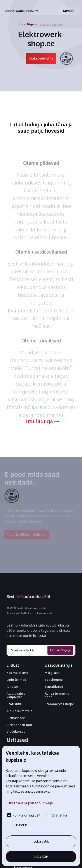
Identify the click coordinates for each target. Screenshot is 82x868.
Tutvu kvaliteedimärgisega (27, 536)
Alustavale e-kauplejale (17, 695)
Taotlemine (54, 680)
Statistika (14, 704)
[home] (21, 11)
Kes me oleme (17, 673)
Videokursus (16, 732)
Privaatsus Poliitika (19, 613)
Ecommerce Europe (59, 704)
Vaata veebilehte (41, 58)
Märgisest (52, 673)
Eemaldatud (54, 687)
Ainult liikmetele (19, 711)
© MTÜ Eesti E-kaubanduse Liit (27, 608)
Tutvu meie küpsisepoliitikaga (29, 803)
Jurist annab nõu (19, 725)
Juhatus (12, 687)
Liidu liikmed (16, 680)
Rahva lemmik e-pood (58, 695)
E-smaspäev (16, 718)
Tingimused (44, 613)
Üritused (17, 740)
